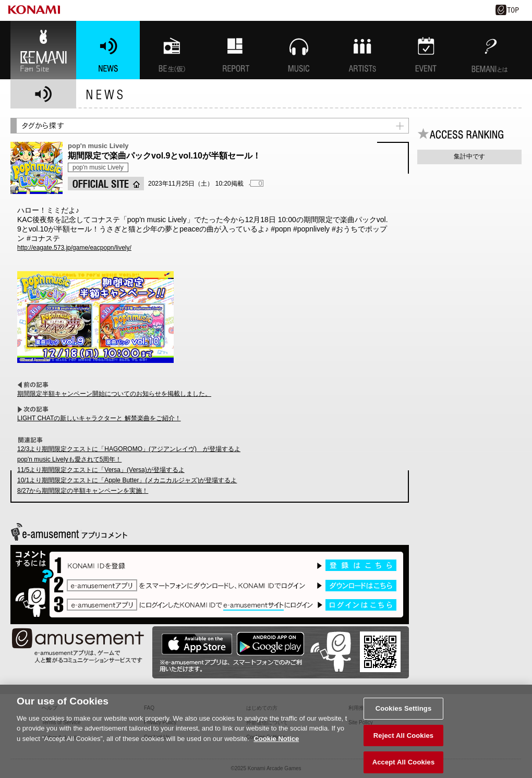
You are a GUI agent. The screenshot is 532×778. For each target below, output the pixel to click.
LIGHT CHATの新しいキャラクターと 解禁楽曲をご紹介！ (99, 418)
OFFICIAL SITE (106, 184)
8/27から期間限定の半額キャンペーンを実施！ (83, 491)
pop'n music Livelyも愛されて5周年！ (69, 459)
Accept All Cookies (404, 766)
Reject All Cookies (403, 739)
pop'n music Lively (98, 167)
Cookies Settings (404, 712)
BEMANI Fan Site (43, 50)
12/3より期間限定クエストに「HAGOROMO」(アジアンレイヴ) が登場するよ (129, 449)
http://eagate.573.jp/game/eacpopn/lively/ (74, 248)
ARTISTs (362, 50)
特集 (235, 50)
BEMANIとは (490, 50)
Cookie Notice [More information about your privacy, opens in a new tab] (276, 742)
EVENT (426, 50)
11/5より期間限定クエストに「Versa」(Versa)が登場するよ (101, 470)
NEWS (108, 50)
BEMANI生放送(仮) (172, 50)
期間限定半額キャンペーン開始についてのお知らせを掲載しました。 (114, 394)
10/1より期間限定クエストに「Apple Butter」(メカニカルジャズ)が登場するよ (127, 480)
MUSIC (299, 50)
